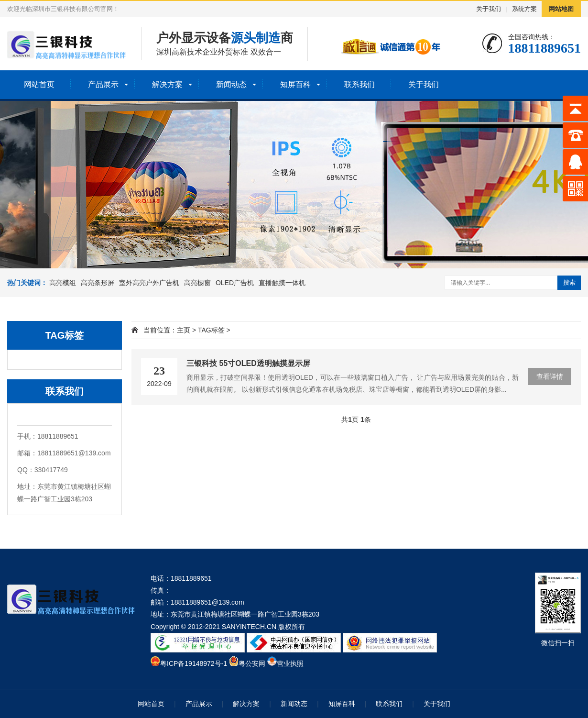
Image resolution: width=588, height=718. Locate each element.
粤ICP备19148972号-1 (194, 663)
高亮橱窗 (197, 283)
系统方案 (524, 9)
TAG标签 (211, 330)
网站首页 (39, 84)
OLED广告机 (235, 283)
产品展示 (103, 84)
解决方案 (167, 84)
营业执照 (290, 663)
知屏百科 (295, 84)
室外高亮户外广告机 (149, 283)
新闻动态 (231, 84)
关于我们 (489, 9)
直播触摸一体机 (282, 283)
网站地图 (561, 9)
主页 (184, 330)
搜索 (569, 282)
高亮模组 (63, 283)
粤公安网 (252, 663)
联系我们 (359, 84)
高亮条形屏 (98, 283)
